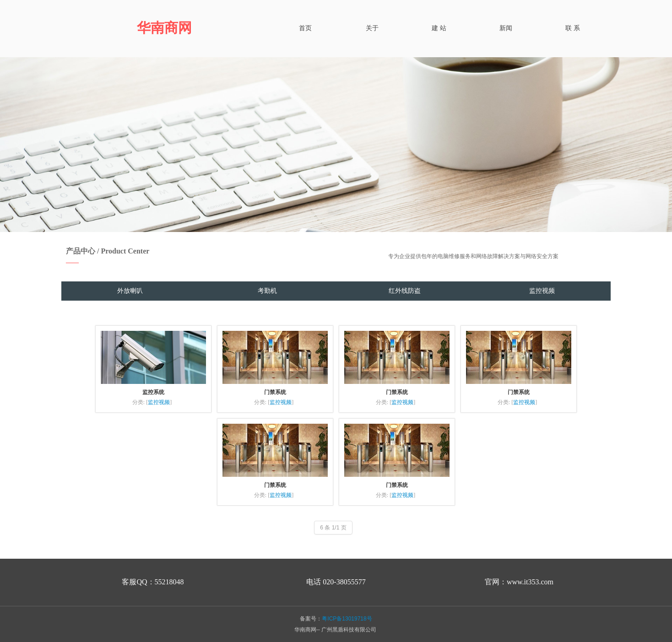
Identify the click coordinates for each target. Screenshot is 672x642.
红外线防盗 (405, 291)
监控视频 (542, 291)
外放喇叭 (130, 291)
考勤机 (267, 291)
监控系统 (153, 392)
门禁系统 (275, 392)
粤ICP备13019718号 (347, 619)
